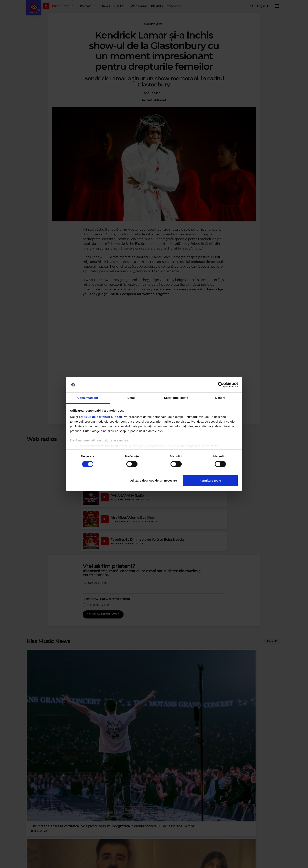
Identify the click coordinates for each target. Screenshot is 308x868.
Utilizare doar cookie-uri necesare (153, 480)
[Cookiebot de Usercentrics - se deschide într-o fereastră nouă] (221, 385)
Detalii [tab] (132, 398)
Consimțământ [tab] (88, 398)
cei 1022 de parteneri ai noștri (101, 417)
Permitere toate (210, 480)
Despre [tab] (220, 398)
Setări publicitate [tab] (176, 398)
